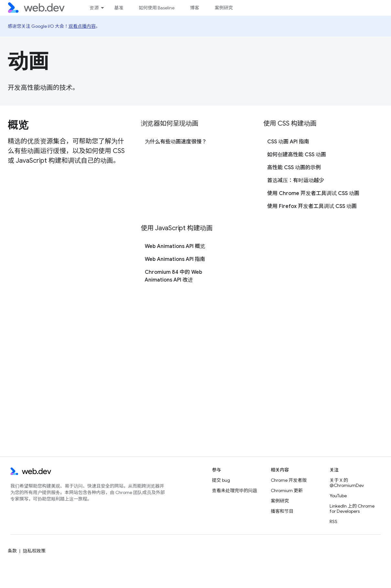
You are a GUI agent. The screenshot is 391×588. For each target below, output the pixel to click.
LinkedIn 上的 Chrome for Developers (352, 509)
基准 (119, 8)
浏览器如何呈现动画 (170, 124)
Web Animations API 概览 (175, 246)
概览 (18, 125)
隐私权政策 (34, 551)
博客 (195, 8)
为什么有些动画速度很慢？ (176, 142)
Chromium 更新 (287, 490)
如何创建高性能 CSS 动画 (297, 155)
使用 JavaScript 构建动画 (177, 228)
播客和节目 (282, 511)
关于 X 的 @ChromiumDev (347, 483)
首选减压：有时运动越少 (296, 181)
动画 (28, 61)
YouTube (338, 496)
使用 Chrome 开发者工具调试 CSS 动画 (313, 193)
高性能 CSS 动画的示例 (294, 168)
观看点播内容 (82, 26)
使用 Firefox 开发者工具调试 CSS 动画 (312, 206)
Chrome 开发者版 (289, 480)
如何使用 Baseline (157, 8)
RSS (333, 521)
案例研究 (224, 8)
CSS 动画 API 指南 (288, 142)
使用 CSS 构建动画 (290, 124)
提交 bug (221, 480)
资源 (94, 8)
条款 (12, 551)
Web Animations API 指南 (175, 259)
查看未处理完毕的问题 (235, 490)
